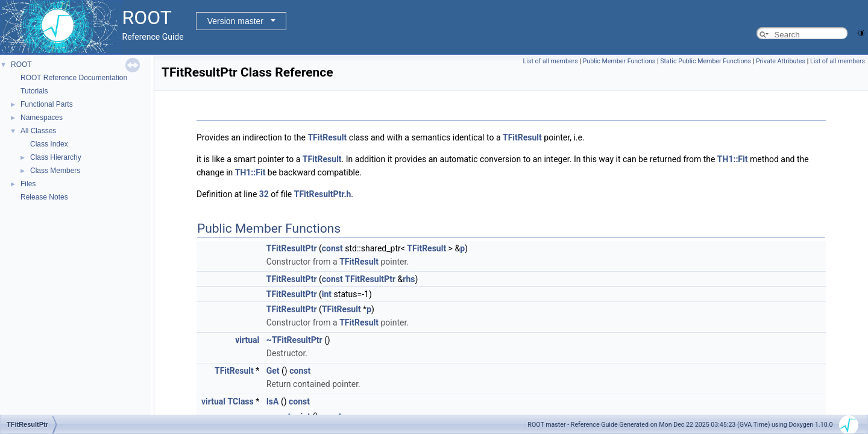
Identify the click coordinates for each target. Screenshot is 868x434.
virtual (247, 340)
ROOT (21, 64)
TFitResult (327, 137)
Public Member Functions (619, 61)
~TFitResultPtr (294, 340)
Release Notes (44, 197)
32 (264, 194)
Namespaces (42, 118)
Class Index (49, 144)
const (332, 248)
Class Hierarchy (56, 157)
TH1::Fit (733, 159)
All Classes (38, 131)
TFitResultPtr (292, 248)
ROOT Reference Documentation (74, 78)
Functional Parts (47, 104)
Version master (235, 21)
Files (28, 184)
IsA (273, 401)
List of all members (551, 61)
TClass (241, 401)
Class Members (55, 171)
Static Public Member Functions (706, 61)
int (327, 294)
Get (273, 371)
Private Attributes (781, 61)
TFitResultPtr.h (323, 194)
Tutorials (34, 91)
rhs (409, 279)
